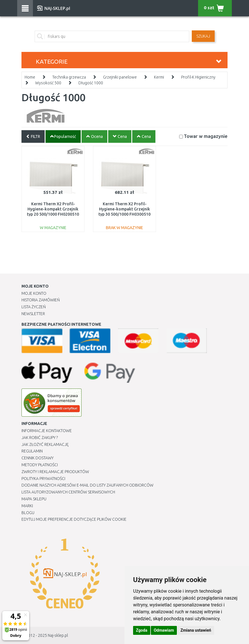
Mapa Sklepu (34, 499)
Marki (27, 506)
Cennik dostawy (37, 458)
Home (30, 77)
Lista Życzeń (34, 307)
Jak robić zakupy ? (40, 438)
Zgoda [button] (142, 630)
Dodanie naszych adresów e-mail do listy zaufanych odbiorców (87, 485)
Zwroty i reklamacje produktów (55, 472)
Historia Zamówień (41, 300)
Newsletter (33, 314)
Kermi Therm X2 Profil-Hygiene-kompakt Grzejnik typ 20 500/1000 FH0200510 (53, 209)
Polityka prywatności (43, 479)
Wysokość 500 (48, 83)
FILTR (33, 136)
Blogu (28, 513)
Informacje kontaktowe (47, 431)
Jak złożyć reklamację (45, 444)
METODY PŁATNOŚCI (40, 465)
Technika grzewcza (69, 77)
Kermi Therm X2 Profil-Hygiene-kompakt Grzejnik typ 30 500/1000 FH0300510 (125, 209)
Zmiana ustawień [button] (196, 630)
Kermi (159, 77)
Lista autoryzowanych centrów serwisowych (68, 492)
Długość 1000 (91, 83)
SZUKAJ (203, 36)
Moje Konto (34, 293)
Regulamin (32, 451)
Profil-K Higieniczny (198, 77)
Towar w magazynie (206, 136)
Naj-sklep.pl (58, 635)
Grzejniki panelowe (120, 77)
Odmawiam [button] (164, 630)
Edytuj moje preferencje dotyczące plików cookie (74, 519)
